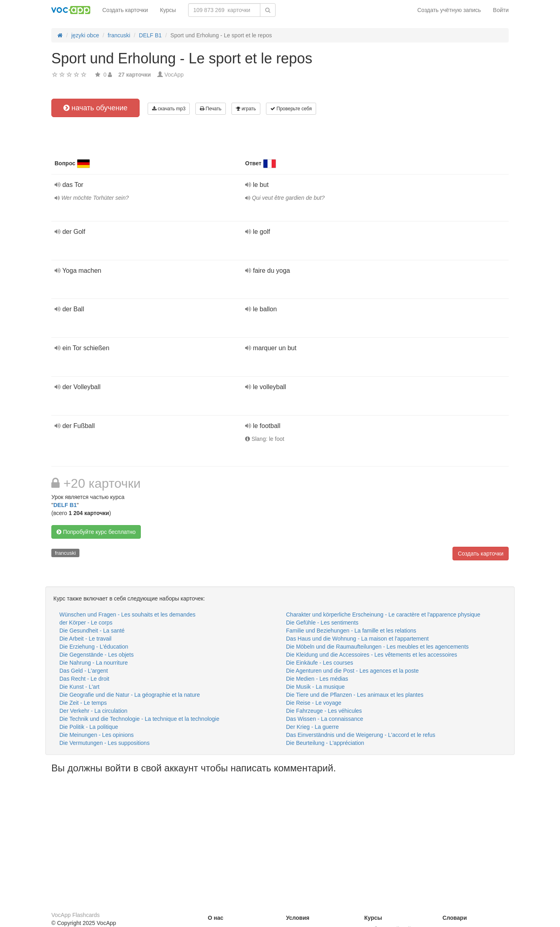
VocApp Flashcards (76, 915)
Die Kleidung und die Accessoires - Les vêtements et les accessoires (371, 655)
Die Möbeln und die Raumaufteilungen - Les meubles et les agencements (377, 647)
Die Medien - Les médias (317, 679)
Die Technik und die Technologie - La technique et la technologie (139, 719)
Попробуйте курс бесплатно (96, 532)
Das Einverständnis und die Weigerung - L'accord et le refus (361, 735)
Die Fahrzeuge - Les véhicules (324, 711)
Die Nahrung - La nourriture (93, 663)
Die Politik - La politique (89, 727)
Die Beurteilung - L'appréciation (325, 743)
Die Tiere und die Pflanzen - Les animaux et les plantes (355, 695)
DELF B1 (65, 505)
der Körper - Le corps (86, 623)
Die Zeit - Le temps (83, 703)
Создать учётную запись (449, 10)
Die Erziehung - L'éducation (94, 647)
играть (246, 109)
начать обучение (95, 108)
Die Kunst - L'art (79, 687)
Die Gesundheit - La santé (92, 631)
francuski (65, 553)
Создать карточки (125, 10)
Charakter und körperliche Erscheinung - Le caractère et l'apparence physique (383, 615)
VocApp (174, 75)
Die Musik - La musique (315, 687)
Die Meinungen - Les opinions (96, 735)
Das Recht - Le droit (84, 679)
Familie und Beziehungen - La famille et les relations (351, 631)
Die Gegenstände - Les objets (96, 655)
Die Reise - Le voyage (314, 703)
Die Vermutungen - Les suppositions (104, 743)
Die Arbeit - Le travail (85, 639)
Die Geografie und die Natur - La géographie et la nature (130, 695)
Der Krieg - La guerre (312, 727)
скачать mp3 (169, 109)
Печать (211, 109)
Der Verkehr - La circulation (93, 711)
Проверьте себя (291, 109)
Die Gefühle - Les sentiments (322, 623)
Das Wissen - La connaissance (325, 719)
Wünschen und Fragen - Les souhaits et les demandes (127, 615)
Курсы (168, 10)
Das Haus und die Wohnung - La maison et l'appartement (357, 639)
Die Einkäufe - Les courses (320, 663)
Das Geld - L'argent (84, 671)
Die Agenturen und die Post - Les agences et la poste (352, 671)
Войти (501, 10)
